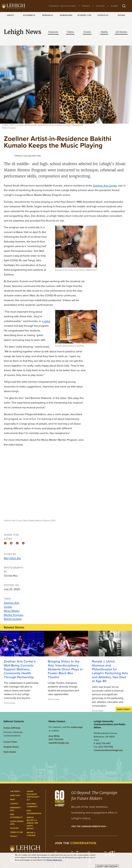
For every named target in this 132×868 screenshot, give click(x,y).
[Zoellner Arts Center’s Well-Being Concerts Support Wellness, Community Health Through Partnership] (22, 644)
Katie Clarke (10, 752)
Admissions (66, 15)
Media (104, 32)
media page (77, 727)
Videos (70, 32)
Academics (29, 15)
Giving (121, 15)
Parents (86, 6)
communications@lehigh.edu (108, 750)
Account (14, 828)
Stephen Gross (11, 747)
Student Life (84, 15)
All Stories (121, 32)
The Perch (15, 791)
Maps (13, 799)
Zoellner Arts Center (12, 605)
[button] (124, 6)
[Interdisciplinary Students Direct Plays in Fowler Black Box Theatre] (66, 644)
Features (53, 32)
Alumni (114, 6)
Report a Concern (31, 834)
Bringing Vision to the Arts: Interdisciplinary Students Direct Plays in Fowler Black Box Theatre (65, 669)
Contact (14, 804)
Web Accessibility (16, 816)
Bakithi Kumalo (13, 619)
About (11, 15)
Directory (15, 795)
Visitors (100, 6)
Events (87, 32)
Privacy (14, 836)
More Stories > (124, 709)
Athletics (103, 15)
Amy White (54, 736)
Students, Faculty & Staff (63, 6)
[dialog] (66, 860)
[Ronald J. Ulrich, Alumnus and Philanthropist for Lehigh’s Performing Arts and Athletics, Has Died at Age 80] (110, 644)
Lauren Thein (10, 742)
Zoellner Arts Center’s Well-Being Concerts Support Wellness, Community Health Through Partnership (20, 669)
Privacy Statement (54, 860)
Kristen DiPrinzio (12, 728)
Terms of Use (16, 832)
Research (48, 15)
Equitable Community (32, 805)
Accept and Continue (107, 866)
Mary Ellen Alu (12, 558)
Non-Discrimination (34, 812)
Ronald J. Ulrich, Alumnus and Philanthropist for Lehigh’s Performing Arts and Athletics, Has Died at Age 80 (110, 671)
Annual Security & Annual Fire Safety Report (32, 823)
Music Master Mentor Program (13, 613)
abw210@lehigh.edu (59, 743)
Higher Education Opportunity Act (33, 796)
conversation (83, 843)
